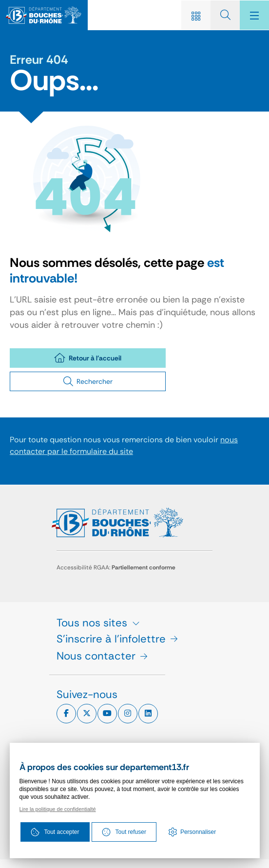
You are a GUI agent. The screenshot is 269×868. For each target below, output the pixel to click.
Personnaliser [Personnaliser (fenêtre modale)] (198, 832)
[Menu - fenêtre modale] (254, 15)
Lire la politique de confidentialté (58, 809)
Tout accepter (55, 832)
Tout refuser (124, 832)
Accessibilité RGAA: (116, 567)
